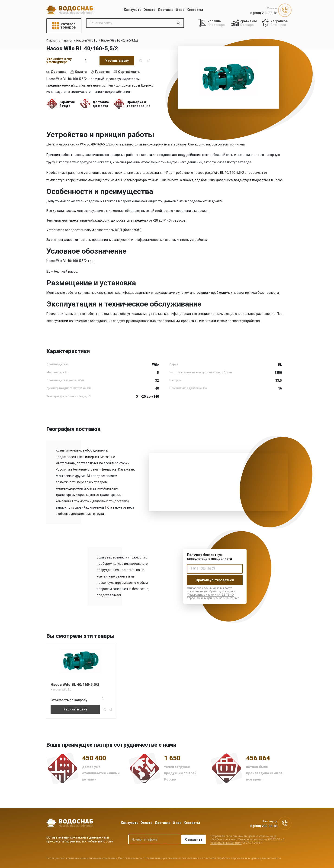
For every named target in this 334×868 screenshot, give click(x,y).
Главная (52, 41)
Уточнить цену (117, 61)
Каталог (67, 41)
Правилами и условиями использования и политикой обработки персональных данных (203, 858)
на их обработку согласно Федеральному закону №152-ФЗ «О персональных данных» (211, 595)
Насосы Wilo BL (87, 41)
